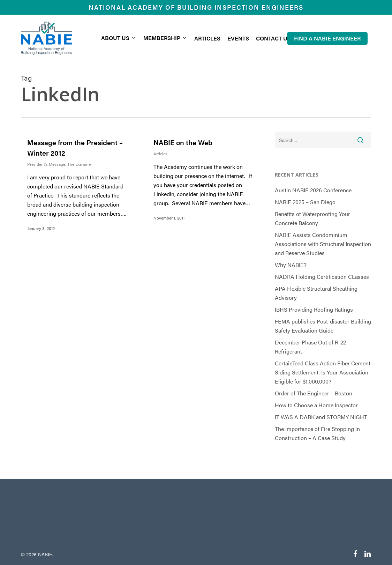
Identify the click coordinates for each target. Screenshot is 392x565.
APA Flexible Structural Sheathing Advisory (316, 293)
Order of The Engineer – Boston (314, 393)
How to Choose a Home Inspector (316, 405)
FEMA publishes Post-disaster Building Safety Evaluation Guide (323, 326)
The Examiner (80, 164)
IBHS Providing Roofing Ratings (314, 309)
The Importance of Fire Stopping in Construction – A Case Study (317, 433)
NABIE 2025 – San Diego (305, 202)
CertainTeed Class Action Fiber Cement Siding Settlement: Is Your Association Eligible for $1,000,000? (323, 372)
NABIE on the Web (183, 142)
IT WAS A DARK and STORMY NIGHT (321, 417)
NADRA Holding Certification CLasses (322, 277)
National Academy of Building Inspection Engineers (196, 7)
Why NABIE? (291, 265)
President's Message (46, 164)
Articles (160, 154)
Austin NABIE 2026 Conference (313, 190)
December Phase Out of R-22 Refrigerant (310, 347)
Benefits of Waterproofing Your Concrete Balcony (312, 218)
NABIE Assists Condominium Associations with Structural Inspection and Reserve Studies (323, 244)
